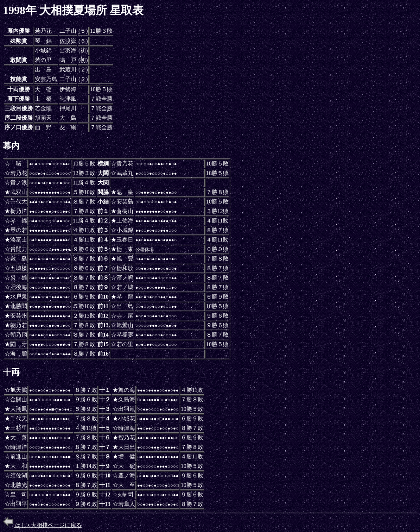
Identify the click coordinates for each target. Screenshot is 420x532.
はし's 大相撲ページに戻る (42, 525)
